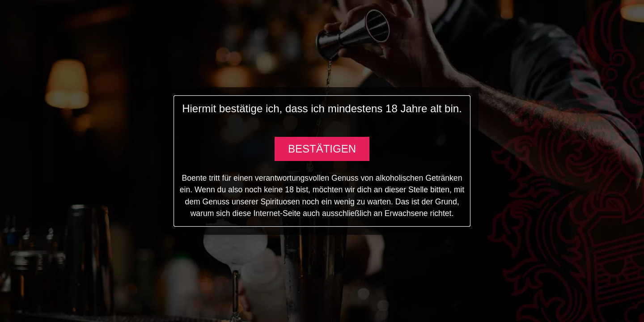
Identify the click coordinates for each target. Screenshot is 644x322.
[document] (322, 161)
